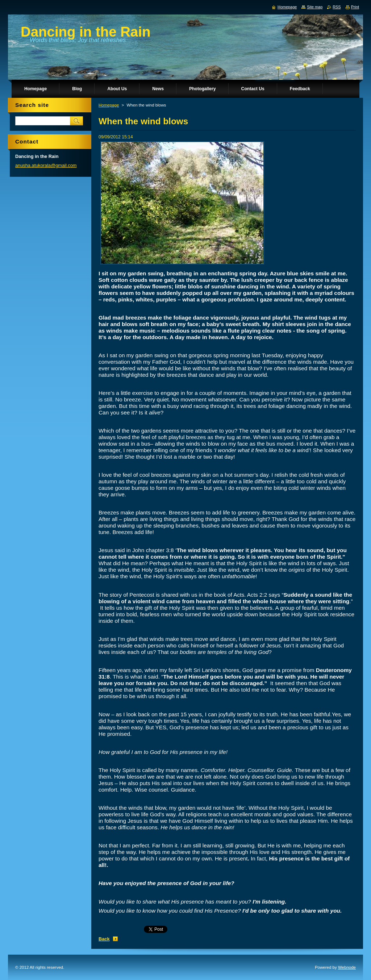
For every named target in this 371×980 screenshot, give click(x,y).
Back (104, 939)
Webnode (347, 967)
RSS (337, 7)
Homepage (109, 105)
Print (355, 7)
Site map (315, 7)
